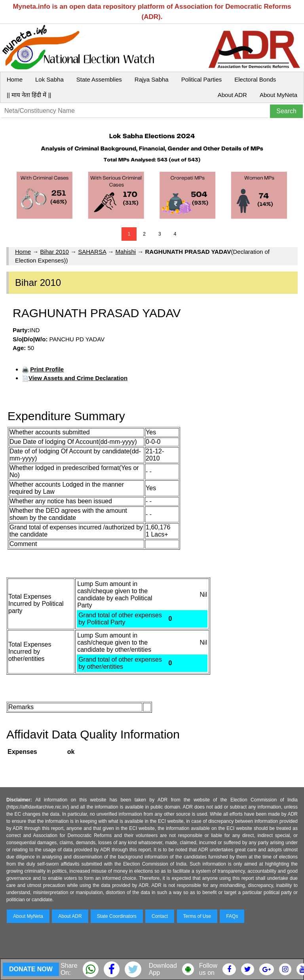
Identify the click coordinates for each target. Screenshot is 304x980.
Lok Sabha (49, 79)
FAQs (232, 916)
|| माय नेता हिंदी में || (29, 95)
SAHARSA (92, 252)
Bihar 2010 (54, 252)
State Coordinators (117, 916)
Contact (160, 916)
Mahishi (125, 252)
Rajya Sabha (152, 79)
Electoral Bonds (255, 79)
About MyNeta (278, 95)
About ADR (232, 95)
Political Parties (202, 79)
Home (15, 79)
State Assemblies (99, 79)
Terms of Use (197, 916)
